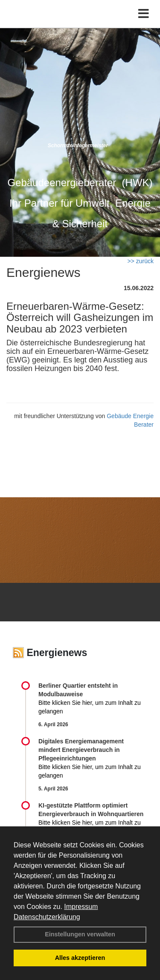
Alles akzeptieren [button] (80, 958)
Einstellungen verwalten (80, 934)
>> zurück (141, 261)
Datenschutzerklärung (47, 917)
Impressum (81, 907)
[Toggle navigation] (144, 14)
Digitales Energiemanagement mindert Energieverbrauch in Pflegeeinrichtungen (81, 750)
